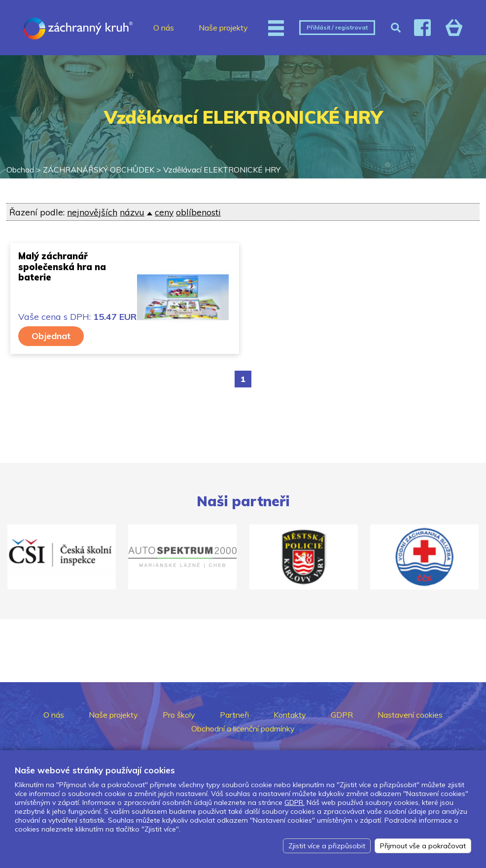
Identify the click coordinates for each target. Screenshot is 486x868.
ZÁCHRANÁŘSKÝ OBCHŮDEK (99, 170)
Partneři (234, 715)
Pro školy (179, 715)
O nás (164, 28)
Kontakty (290, 715)
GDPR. (295, 802)
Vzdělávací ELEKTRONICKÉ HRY (222, 170)
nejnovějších (92, 212)
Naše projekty (223, 28)
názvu (132, 212)
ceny (164, 212)
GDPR (342, 715)
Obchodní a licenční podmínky (243, 729)
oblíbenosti (198, 212)
